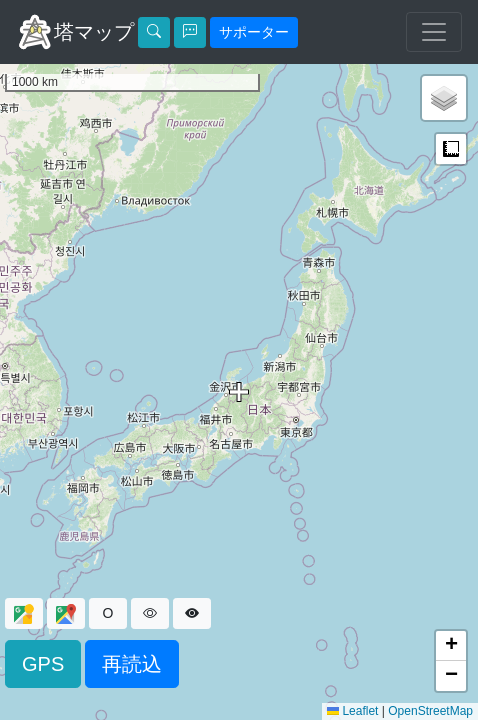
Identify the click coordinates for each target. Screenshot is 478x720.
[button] (444, 98)
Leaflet (352, 711)
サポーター (254, 32)
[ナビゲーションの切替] (434, 32)
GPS (43, 664)
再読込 (132, 664)
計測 (451, 149)
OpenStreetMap (430, 711)
